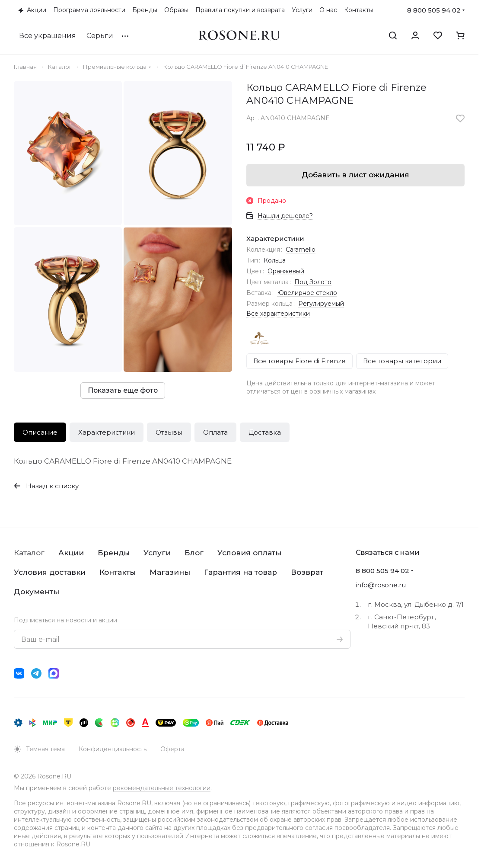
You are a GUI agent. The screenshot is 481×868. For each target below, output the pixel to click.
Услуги (157, 553)
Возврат (307, 572)
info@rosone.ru (381, 585)
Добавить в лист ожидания (355, 175)
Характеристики (107, 432)
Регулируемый (321, 304)
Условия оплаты (249, 553)
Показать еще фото (123, 390)
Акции (71, 553)
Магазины (170, 572)
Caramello (301, 250)
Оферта (172, 749)
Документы (37, 592)
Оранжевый (286, 271)
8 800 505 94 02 (434, 10)
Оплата (215, 432)
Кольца (275, 260)
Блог (194, 553)
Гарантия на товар (240, 572)
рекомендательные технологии (162, 788)
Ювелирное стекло (307, 293)
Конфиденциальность (113, 749)
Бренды (114, 553)
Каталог (29, 553)
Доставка (265, 432)
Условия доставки (50, 572)
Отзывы (169, 432)
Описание (40, 432)
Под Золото (313, 282)
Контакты (118, 572)
